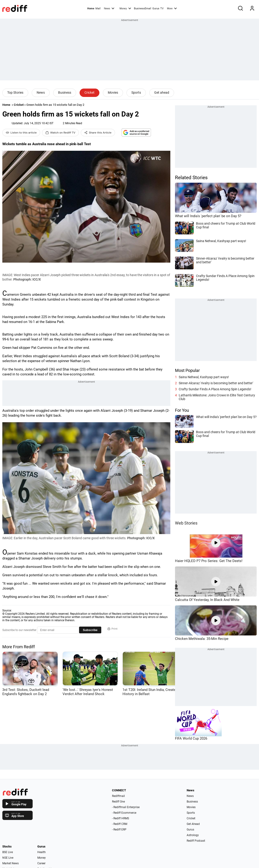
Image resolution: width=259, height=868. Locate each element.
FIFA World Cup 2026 (191, 738)
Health (42, 852)
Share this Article (98, 133)
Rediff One (118, 802)
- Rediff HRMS (121, 818)
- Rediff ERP (119, 830)
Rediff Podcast (196, 841)
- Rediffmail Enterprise (126, 807)
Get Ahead (193, 824)
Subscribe (90, 630)
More (172, 8)
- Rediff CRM (120, 824)
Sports (136, 93)
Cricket (89, 93)
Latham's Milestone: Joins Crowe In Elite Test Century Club (217, 397)
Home (91, 9)
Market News (10, 863)
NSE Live (8, 858)
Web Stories (186, 523)
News (109, 8)
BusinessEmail (143, 9)
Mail (98, 9)
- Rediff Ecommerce (124, 813)
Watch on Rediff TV (60, 133)
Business (65, 93)
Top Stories (15, 93)
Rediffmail (118, 796)
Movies (113, 93)
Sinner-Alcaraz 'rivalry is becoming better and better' (216, 383)
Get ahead (162, 93)
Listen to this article (21, 133)
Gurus (156, 9)
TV (162, 9)
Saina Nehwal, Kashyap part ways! (204, 377)
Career (41, 863)
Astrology (193, 835)
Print (112, 629)
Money (125, 8)
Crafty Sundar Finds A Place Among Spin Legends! (215, 389)
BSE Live (8, 852)
